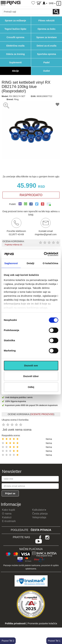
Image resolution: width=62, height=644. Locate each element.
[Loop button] (56, 12)
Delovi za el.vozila (47, 46)
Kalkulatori (39, 510)
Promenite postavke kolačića (42, 623)
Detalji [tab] (31, 263)
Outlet (46, 71)
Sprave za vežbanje (15, 21)
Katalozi (7, 517)
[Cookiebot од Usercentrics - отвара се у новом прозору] (44, 254)
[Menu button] (3, 3)
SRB (52, 3)
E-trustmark (9, 521)
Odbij (31, 387)
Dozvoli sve (31, 365)
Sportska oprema (46, 54)
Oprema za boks (46, 29)
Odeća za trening (15, 54)
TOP (58, 631)
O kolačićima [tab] (50, 263)
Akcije (15, 71)
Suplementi (15, 62)
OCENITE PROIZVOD (42, 414)
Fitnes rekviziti (47, 21)
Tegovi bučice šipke (15, 29)
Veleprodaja (39, 517)
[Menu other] (59, 3)
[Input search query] (28, 12)
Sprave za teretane (46, 37)
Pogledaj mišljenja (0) (13, 245)
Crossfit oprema (15, 37)
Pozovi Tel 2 (8, 641)
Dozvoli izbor (31, 376)
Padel (47, 62)
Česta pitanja (40, 514)
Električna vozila (15, 46)
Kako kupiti (8, 510)
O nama (7, 514)
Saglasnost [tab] (11, 263)
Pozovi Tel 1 (54, 641)
